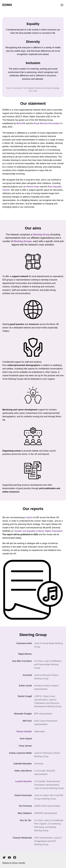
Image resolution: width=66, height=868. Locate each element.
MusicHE (21, 123)
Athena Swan (33, 187)
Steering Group (41, 234)
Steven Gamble (24, 731)
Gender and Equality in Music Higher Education (39, 531)
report (29, 517)
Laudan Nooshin (24, 781)
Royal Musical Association (47, 123)
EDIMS (7, 5)
